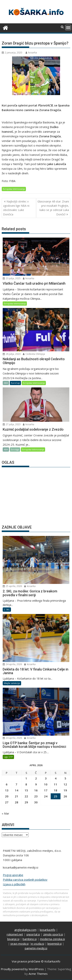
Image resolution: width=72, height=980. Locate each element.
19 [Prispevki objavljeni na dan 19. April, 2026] (65, 790)
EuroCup (15, 383)
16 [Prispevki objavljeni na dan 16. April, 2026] (36, 790)
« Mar (5, 813)
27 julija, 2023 (12, 424)
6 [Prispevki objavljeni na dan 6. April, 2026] (7, 784)
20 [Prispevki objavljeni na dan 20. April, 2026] (7, 796)
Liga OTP (8, 757)
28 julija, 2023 (12, 354)
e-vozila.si (38, 944)
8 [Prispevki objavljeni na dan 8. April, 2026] (26, 784)
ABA (6, 383)
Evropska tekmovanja (14, 189)
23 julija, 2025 (12, 278)
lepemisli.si (55, 944)
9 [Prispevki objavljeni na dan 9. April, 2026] (36, 784)
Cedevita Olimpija (34, 354)
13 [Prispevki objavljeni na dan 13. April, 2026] (7, 790)
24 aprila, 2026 (12, 664)
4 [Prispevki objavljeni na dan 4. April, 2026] (56, 778)
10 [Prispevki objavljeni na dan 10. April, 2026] (46, 784)
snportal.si (33, 934)
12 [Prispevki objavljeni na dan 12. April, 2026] (65, 784)
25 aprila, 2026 (12, 586)
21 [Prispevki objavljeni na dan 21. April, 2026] (17, 796)
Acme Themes (38, 974)
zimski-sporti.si (53, 934)
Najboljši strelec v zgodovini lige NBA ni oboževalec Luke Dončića (16, 208)
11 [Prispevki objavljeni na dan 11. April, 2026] (55, 784)
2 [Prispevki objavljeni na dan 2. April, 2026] (36, 778)
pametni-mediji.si (36, 948)
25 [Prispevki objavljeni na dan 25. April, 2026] (55, 796)
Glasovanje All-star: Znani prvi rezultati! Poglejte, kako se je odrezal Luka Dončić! (53, 208)
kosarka (31, 53)
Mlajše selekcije (12, 683)
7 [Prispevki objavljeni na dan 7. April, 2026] (16, 784)
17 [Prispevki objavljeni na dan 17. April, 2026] (46, 790)
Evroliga (15, 449)
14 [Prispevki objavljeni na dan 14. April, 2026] (17, 790)
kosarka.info (48, 930)
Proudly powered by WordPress (22, 969)
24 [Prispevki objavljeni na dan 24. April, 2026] (46, 796)
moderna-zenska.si (52, 939)
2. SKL (7, 609)
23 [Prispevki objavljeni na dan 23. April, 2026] (36, 796)
